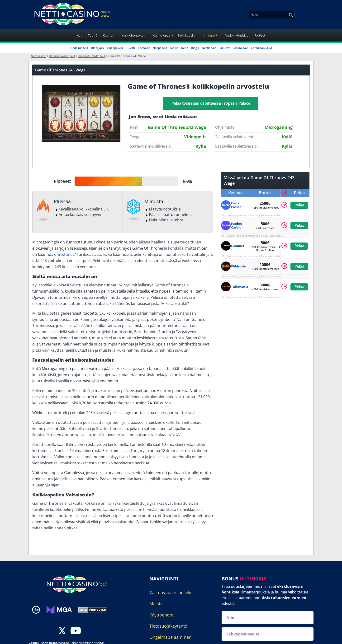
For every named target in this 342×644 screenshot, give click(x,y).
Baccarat (144, 48)
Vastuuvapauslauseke (171, 593)
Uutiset (260, 35)
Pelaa (299, 205)
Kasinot (108, 35)
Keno (185, 48)
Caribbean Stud (261, 48)
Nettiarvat (209, 48)
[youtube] (76, 631)
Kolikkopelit (186, 35)
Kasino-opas (161, 35)
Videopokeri (115, 48)
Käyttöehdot (161, 615)
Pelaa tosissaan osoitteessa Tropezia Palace (211, 103)
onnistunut (64, 254)
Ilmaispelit (210, 35)
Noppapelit (160, 48)
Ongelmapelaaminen (170, 637)
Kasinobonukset (133, 35)
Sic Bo (174, 48)
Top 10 (93, 35)
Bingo (195, 48)
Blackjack (98, 48)
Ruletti (130, 48)
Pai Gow (224, 48)
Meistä (156, 604)
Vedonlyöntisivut (237, 35)
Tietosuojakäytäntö (168, 626)
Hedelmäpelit (79, 48)
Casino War (240, 48)
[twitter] (62, 631)
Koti (80, 35)
